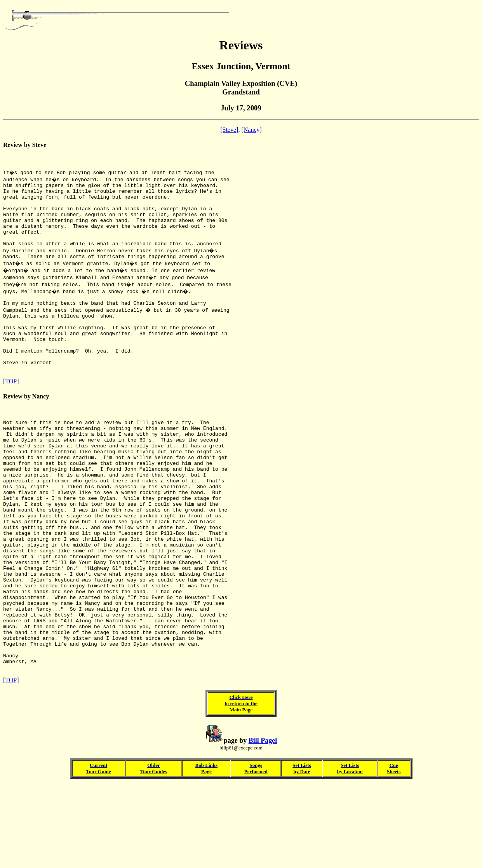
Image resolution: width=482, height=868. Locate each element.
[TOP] (11, 411)
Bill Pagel (263, 823)
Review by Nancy (26, 427)
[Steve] (229, 130)
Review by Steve (25, 145)
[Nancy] (251, 130)
